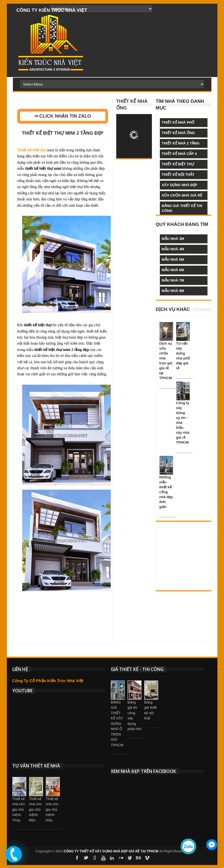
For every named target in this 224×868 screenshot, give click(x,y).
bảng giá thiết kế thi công (182, 208)
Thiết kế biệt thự (32, 150)
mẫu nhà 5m (173, 259)
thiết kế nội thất (178, 175)
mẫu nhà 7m (173, 280)
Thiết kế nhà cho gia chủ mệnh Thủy (19, 809)
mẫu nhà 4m (173, 249)
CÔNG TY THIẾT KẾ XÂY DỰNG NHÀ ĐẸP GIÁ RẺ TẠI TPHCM (111, 851)
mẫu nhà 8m (173, 291)
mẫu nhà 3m (173, 239)
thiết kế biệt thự (178, 164)
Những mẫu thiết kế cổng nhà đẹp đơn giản (166, 492)
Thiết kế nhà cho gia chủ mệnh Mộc (35, 809)
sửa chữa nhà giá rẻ (182, 195)
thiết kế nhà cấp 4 (179, 154)
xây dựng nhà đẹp (179, 185)
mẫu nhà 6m (173, 270)
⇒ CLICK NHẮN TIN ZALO (63, 116)
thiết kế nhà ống (178, 133)
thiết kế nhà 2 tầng (181, 143)
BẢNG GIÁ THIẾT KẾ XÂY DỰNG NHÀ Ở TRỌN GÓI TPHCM (117, 724)
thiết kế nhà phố (178, 122)
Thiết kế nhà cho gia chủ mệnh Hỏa (52, 809)
